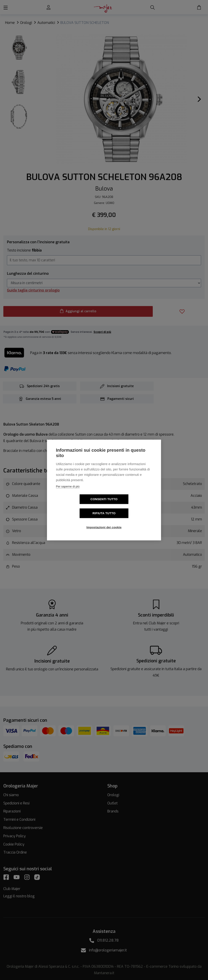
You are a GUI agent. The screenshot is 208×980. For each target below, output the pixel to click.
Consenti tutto (78, 506)
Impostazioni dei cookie (104, 520)
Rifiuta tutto (130, 506)
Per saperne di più (68, 493)
